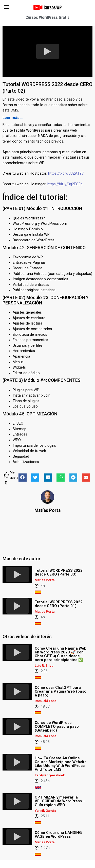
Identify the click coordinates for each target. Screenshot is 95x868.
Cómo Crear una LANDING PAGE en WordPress (58, 835)
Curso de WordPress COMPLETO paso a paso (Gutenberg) (57, 726)
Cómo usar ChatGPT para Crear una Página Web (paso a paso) (61, 691)
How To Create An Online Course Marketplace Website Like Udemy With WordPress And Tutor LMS (61, 764)
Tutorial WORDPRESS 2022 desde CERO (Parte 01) (59, 604)
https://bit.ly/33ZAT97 (66, 173)
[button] (13, 118)
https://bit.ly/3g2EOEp (65, 184)
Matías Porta (48, 510)
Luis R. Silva (44, 666)
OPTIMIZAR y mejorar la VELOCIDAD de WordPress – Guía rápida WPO (60, 801)
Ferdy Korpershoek (50, 775)
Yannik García (45, 811)
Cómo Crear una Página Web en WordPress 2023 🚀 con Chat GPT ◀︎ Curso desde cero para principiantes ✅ (61, 654)
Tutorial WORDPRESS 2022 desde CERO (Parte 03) (59, 572)
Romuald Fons (45, 701)
